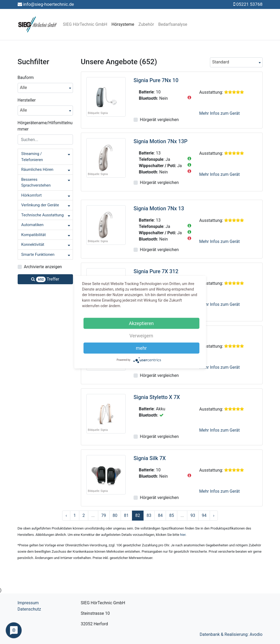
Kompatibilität (34, 235)
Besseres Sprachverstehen (36, 183)
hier (183, 535)
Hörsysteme (123, 24)
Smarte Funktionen (38, 254)
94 (204, 515)
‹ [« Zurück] (66, 515)
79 (104, 515)
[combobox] (45, 88)
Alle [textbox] (24, 88)
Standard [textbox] (221, 62)
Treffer (45, 279)
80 (115, 515)
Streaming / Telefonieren (32, 157)
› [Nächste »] (214, 515)
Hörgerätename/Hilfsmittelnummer (45, 126)
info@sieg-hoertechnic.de (49, 4)
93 (193, 515)
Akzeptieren (141, 323)
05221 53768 (249, 4)
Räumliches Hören (37, 169)
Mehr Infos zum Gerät (219, 113)
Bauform (26, 78)
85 (171, 515)
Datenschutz (29, 609)
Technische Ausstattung (43, 215)
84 (160, 515)
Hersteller (27, 100)
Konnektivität (33, 244)
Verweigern (141, 335)
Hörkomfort (32, 195)
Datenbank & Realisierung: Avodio (231, 634)
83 (149, 515)
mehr (141, 348)
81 (126, 515)
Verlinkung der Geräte (40, 205)
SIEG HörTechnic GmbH (85, 24)
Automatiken (33, 225)
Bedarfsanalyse (173, 24)
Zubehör (146, 24)
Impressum (28, 603)
